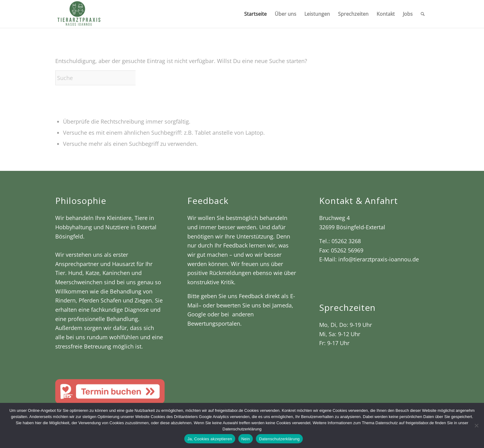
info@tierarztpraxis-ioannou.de (379, 259)
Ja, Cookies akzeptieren (210, 439)
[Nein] (476, 425)
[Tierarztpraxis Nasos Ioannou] (78, 14)
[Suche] (423, 14)
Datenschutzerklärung (279, 439)
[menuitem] (255, 14)
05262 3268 (346, 241)
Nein (246, 439)
